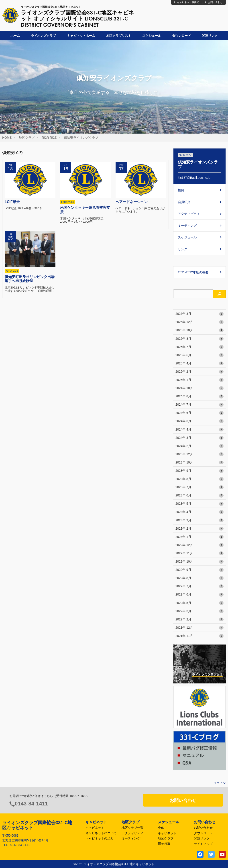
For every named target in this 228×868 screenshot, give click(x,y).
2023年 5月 (199, 504)
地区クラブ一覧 (132, 828)
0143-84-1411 (31, 804)
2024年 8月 (199, 396)
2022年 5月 (199, 603)
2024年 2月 (199, 446)
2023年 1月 (199, 537)
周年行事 (164, 844)
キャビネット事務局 (186, 2)
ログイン (220, 783)
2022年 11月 (199, 553)
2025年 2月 (199, 372)
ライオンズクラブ (43, 36)
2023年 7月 (199, 487)
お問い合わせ (214, 2)
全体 (161, 828)
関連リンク (210, 36)
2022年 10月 (199, 562)
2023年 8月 (199, 479)
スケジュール (152, 36)
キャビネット (95, 828)
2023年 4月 (199, 512)
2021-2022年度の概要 (193, 272)
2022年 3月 (199, 611)
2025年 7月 (199, 347)
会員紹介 (184, 202)
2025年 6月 (199, 355)
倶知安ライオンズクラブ (81, 138)
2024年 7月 (199, 405)
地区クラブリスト (119, 36)
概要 (181, 190)
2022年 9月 (199, 570)
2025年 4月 (199, 364)
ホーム (15, 36)
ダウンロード (181, 36)
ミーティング (187, 226)
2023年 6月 (199, 496)
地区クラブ (27, 138)
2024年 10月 (199, 388)
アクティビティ (189, 214)
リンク (183, 249)
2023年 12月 (199, 454)
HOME (7, 138)
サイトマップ (203, 844)
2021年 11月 (199, 636)
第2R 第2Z (49, 138)
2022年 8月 (199, 578)
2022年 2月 (199, 620)
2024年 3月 (199, 438)
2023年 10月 (199, 463)
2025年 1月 (199, 380)
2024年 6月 (199, 413)
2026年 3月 (199, 314)
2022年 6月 (199, 595)
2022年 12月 (199, 545)
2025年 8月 (199, 339)
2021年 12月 (199, 628)
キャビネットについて (101, 833)
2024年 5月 (199, 421)
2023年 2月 (199, 529)
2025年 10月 (199, 330)
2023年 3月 (199, 520)
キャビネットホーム (81, 36)
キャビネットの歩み (100, 838)
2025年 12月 (199, 322)
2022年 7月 (199, 586)
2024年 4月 (199, 430)
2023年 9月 (199, 471)
